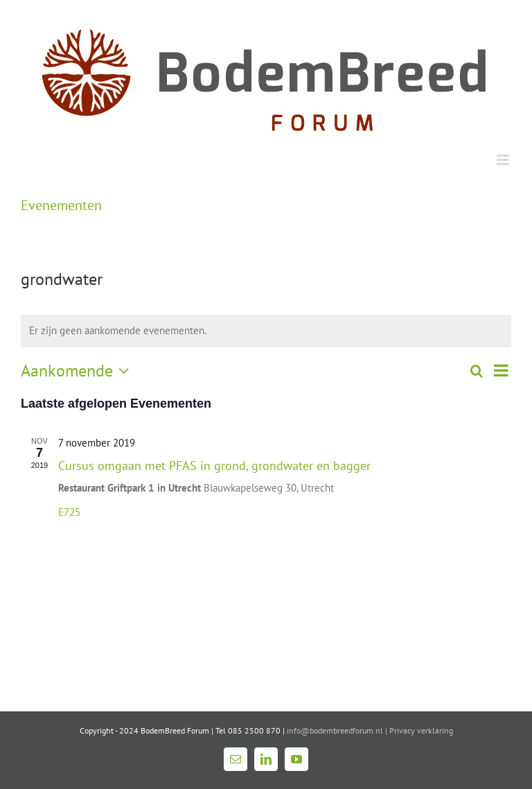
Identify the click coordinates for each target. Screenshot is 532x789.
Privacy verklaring (421, 730)
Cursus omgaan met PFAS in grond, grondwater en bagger (214, 466)
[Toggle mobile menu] (504, 160)
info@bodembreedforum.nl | (338, 730)
